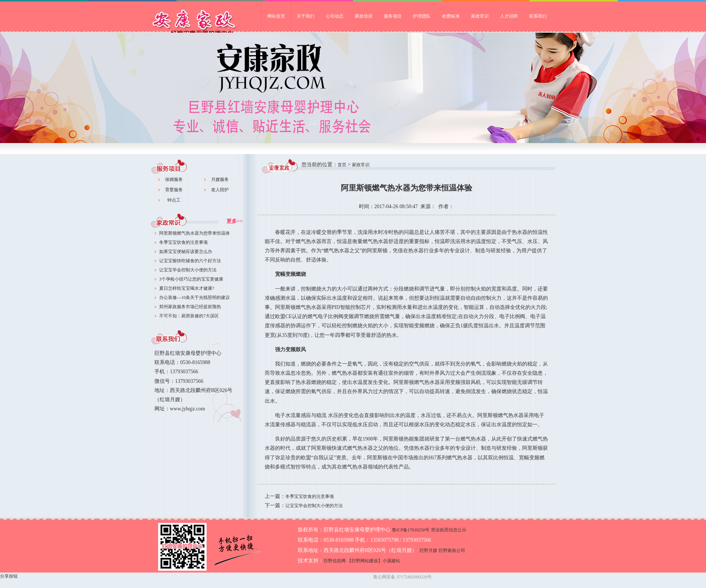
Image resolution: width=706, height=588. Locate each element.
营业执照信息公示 (449, 530)
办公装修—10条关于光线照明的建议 (195, 297)
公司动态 (335, 16)
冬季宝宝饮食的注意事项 (183, 242)
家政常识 (480, 16)
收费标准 (451, 16)
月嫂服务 (220, 179)
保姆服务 (174, 179)
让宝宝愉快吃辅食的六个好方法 (190, 261)
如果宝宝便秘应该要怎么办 (186, 252)
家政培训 (364, 16)
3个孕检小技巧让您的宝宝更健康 (191, 279)
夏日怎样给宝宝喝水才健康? (187, 288)
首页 (342, 165)
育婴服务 (174, 190)
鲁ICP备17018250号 (411, 530)
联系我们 (538, 16)
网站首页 (276, 16)
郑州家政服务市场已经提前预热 (190, 307)
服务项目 (393, 16)
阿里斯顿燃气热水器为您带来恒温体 (195, 233)
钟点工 (174, 200)
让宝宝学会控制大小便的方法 (188, 270)
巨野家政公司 (206, 24)
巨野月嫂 (428, 550)
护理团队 (422, 16)
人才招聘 (509, 16)
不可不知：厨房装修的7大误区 (189, 316)
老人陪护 (220, 190)
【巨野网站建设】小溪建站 (374, 561)
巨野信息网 (335, 561)
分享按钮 (9, 576)
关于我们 (306, 16)
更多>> (235, 221)
